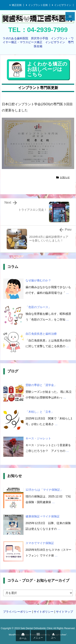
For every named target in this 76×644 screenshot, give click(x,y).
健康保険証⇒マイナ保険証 (43, 516)
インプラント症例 (38, 5)
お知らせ (65, 177)
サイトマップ (64, 612)
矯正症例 (17, 5)
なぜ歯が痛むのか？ (38, 280)
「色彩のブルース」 (38, 307)
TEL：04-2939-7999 (38, 30)
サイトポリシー (44, 612)
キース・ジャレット (38, 438)
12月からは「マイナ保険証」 (44, 490)
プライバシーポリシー (17, 612)
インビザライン (63, 5)
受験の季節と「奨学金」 (41, 385)
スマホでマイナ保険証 (40, 543)
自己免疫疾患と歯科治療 (41, 334)
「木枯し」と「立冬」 (40, 412)
